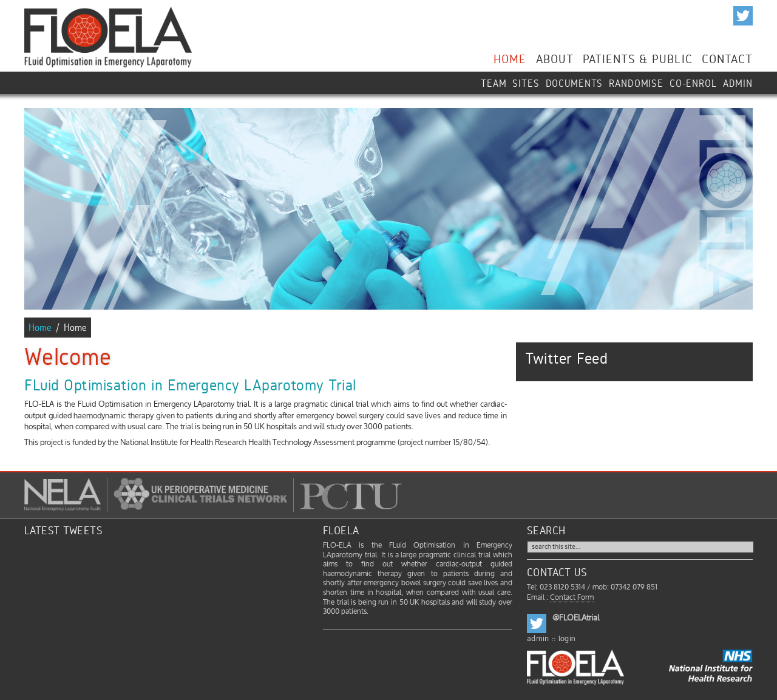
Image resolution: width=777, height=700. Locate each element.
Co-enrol (693, 83)
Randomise (636, 83)
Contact (727, 57)
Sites (526, 83)
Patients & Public (638, 57)
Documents (575, 83)
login (567, 639)
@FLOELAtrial (576, 618)
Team (494, 83)
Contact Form (572, 598)
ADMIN (738, 83)
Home (510, 57)
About (555, 57)
